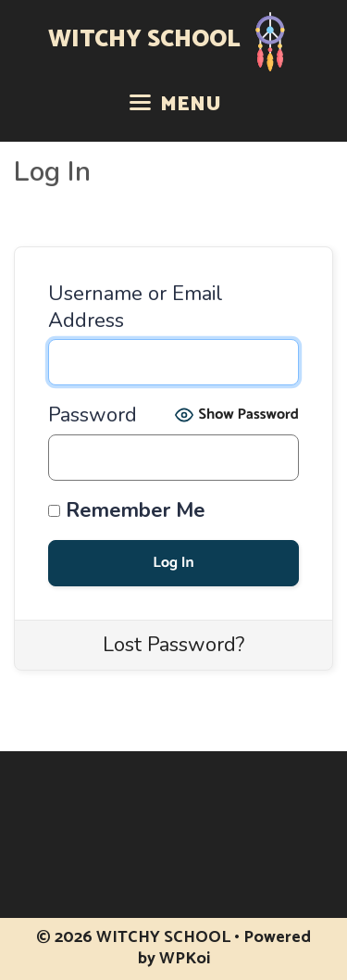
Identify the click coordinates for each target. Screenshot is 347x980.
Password (93, 415)
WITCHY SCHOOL (144, 40)
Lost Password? (173, 645)
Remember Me (127, 511)
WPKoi (185, 959)
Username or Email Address (136, 307)
